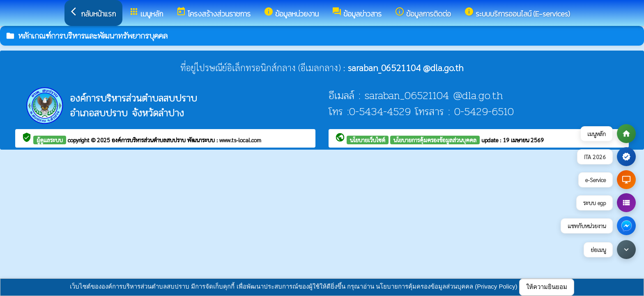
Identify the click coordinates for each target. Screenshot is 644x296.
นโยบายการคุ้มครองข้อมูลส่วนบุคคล (435, 140)
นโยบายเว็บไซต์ (368, 140)
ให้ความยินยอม (547, 287)
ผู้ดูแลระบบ (50, 140)
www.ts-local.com (240, 140)
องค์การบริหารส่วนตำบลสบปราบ (149, 140)
